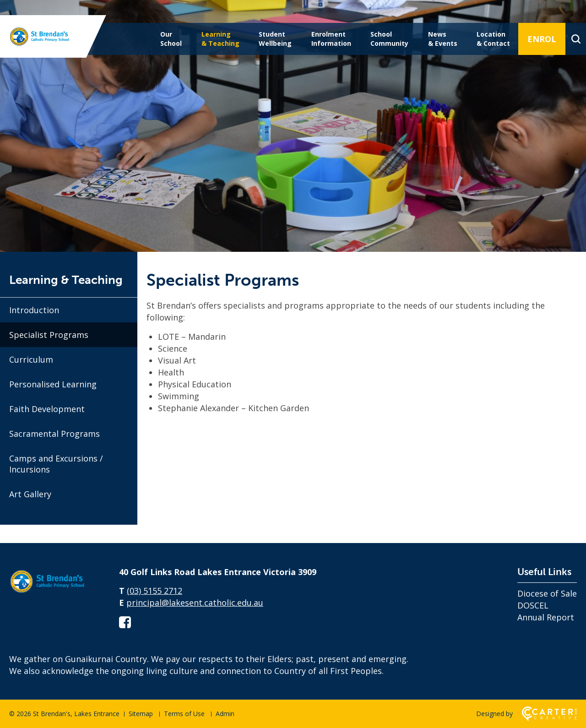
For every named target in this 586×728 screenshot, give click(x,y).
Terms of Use (184, 714)
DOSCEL (533, 605)
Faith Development (47, 409)
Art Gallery (30, 494)
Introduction (34, 310)
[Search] (576, 39)
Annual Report (546, 617)
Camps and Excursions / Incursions (56, 464)
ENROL (542, 39)
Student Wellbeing (275, 39)
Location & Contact (493, 39)
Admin (225, 714)
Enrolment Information (331, 39)
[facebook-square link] (125, 622)
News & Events (443, 39)
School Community (389, 39)
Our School (171, 39)
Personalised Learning (53, 384)
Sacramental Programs (54, 434)
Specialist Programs (49, 335)
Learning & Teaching (220, 39)
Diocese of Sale (547, 593)
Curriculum (31, 359)
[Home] (55, 593)
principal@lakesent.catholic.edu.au (195, 603)
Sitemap (141, 714)
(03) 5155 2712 (155, 591)
